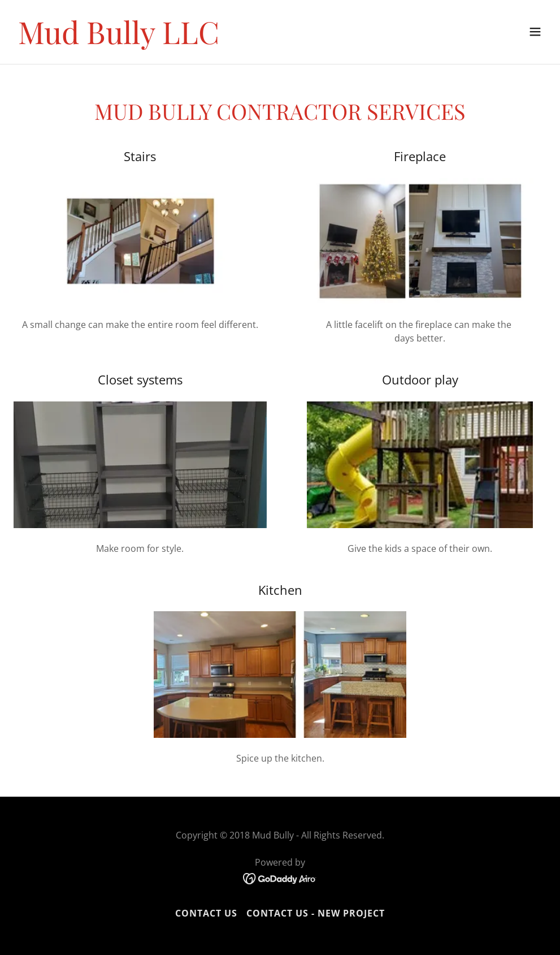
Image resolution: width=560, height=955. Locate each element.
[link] (119, 41)
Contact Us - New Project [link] (316, 913)
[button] (535, 32)
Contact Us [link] (206, 913)
